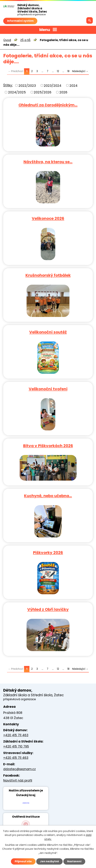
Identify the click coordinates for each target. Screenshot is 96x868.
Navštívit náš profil (18, 781)
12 (58, 71)
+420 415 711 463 (16, 735)
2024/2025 (17, 92)
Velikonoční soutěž (48, 332)
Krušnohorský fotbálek (48, 275)
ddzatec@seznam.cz (19, 769)
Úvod (7, 40)
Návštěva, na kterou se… (48, 162)
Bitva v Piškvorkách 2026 (48, 446)
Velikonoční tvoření (48, 389)
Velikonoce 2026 (48, 218)
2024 (73, 85)
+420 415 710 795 (16, 746)
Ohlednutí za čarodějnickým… (48, 105)
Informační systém (20, 21)
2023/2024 (53, 85)
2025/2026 (43, 92)
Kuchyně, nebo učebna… (48, 496)
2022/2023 (27, 85)
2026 (63, 92)
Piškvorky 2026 (48, 552)
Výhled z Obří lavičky (48, 609)
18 (68, 71)
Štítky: (8, 85)
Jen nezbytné (49, 861)
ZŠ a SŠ (25, 40)
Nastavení (74, 861)
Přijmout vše (23, 861)
